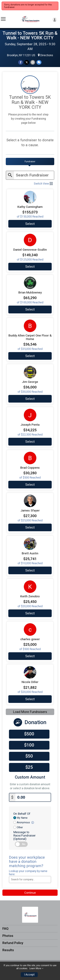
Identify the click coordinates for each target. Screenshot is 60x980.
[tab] (30, 161)
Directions (47, 55)
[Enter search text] (34, 175)
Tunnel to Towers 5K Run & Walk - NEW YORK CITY (30, 35)
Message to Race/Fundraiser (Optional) (24, 835)
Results (8, 950)
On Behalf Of (22, 814)
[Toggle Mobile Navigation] (3, 19)
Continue (30, 893)
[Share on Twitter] (27, 62)
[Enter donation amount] (33, 797)
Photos (8, 936)
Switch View (43, 184)
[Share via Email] (33, 62)
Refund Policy (13, 943)
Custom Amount (30, 777)
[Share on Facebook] (21, 62)
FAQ (5, 929)
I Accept (29, 975)
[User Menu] (55, 20)
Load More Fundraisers (30, 712)
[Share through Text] (39, 62)
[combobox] (30, 880)
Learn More (35, 968)
